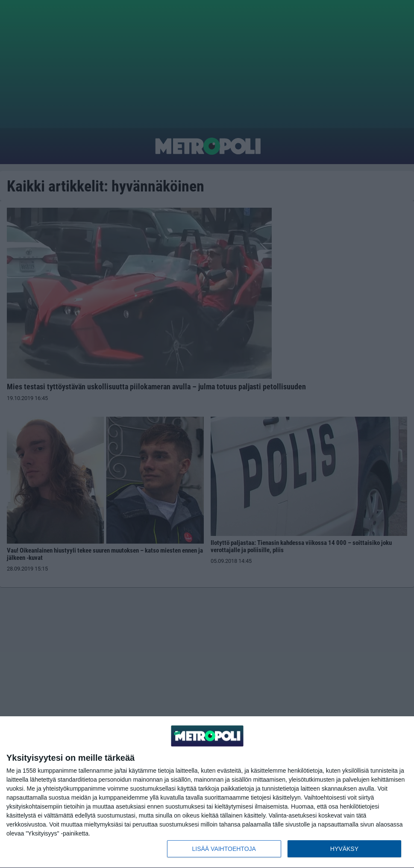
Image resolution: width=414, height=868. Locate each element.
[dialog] (207, 792)
